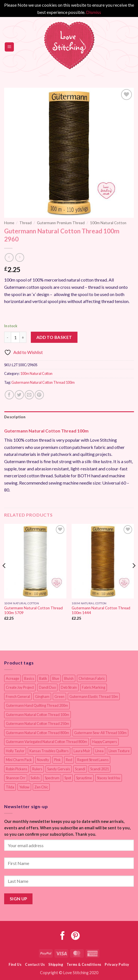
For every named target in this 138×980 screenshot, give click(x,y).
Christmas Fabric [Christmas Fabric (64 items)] (92, 678)
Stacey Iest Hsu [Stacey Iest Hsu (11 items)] (109, 778)
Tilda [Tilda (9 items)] (10, 787)
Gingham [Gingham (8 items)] (42, 696)
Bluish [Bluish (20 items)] (69, 678)
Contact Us (35, 965)
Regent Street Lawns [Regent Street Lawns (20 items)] (93, 760)
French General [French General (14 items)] (18, 696)
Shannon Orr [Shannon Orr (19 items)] (16, 778)
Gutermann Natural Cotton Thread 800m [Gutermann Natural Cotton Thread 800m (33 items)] (37, 733)
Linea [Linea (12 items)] (99, 751)
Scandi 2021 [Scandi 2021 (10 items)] (100, 769)
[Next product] (9, 257)
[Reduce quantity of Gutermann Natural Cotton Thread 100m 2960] (7, 337)
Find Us (15, 965)
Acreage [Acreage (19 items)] (12, 678)
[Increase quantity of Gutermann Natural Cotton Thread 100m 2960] (23, 337)
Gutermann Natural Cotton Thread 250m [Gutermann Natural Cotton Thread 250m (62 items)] (37, 724)
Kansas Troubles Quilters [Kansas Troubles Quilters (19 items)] (49, 751)
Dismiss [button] (94, 12)
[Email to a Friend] (29, 395)
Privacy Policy (117, 965)
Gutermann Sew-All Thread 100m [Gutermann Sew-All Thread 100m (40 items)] (100, 733)
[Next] (134, 577)
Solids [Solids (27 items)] (35, 778)
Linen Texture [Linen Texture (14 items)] (119, 751)
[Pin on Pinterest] (39, 395)
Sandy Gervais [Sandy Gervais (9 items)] (59, 769)
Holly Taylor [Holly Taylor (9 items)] (15, 751)
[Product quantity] (15, 337)
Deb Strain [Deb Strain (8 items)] (69, 687)
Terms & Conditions (84, 965)
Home (9, 223)
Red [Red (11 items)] (69, 760)
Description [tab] (15, 417)
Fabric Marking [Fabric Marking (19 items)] (94, 687)
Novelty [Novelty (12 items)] (43, 760)
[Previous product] (20, 257)
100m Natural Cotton (108, 223)
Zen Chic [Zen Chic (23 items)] (41, 787)
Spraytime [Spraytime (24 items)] (84, 778)
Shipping (56, 965)
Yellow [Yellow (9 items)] (24, 787)
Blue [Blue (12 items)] (56, 678)
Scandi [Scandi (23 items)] (80, 769)
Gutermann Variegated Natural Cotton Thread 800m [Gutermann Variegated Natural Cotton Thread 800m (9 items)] (47, 742)
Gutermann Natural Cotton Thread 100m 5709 (33, 610)
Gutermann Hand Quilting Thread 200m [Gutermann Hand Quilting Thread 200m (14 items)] (37, 705)
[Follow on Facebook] (63, 936)
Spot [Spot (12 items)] (68, 778)
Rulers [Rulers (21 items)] (37, 769)
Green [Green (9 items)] (59, 696)
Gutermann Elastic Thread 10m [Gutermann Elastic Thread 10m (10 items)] (94, 696)
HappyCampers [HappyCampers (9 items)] (105, 742)
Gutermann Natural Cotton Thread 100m (43, 382)
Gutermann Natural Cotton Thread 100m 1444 (101, 610)
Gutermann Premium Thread (61, 223)
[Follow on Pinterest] (75, 936)
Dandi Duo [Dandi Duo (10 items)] (47, 687)
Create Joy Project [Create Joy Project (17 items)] (20, 687)
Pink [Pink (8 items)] (57, 760)
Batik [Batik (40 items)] (43, 678)
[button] (9, 47)
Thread (26, 223)
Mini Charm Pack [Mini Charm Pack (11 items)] (19, 760)
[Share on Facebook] (9, 395)
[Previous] (4, 577)
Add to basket (54, 337)
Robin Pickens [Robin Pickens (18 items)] (17, 769)
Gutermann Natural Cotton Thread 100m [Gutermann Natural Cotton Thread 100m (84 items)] (37, 715)
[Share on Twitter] (19, 395)
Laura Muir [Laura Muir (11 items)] (82, 751)
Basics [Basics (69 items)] (29, 678)
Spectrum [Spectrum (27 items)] (52, 778)
